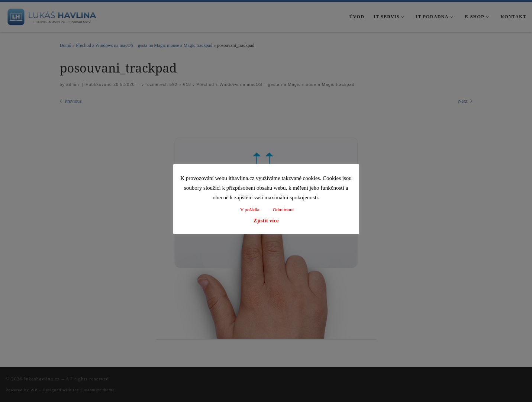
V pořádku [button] (250, 210)
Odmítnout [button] (283, 210)
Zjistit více (266, 221)
